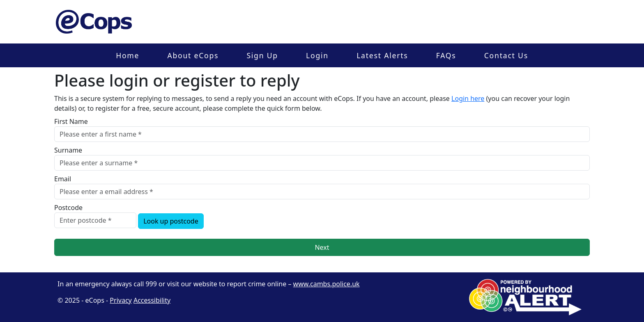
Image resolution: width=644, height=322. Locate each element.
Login (317, 55)
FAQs (446, 55)
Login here (468, 98)
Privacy (121, 300)
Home (128, 55)
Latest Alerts (382, 55)
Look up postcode (171, 221)
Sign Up (262, 55)
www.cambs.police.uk (327, 284)
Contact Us (506, 55)
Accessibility (152, 300)
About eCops (193, 55)
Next (322, 247)
